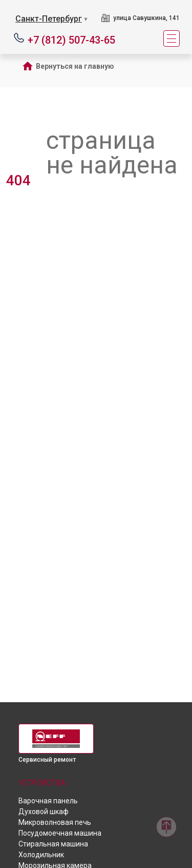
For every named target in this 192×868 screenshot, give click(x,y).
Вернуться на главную (75, 66)
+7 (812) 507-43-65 (71, 39)
